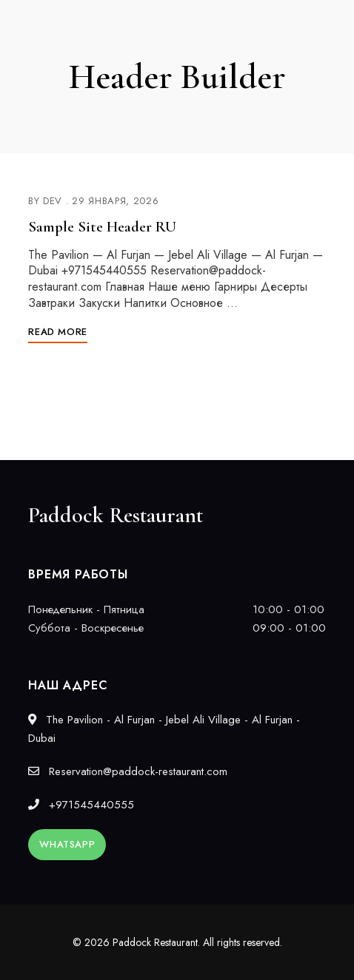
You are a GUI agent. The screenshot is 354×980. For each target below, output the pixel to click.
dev (53, 201)
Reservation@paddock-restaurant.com (128, 771)
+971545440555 (81, 805)
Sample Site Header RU (102, 227)
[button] (67, 845)
